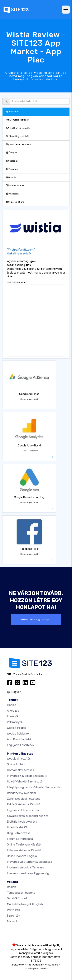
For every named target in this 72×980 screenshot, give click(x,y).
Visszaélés (52, 965)
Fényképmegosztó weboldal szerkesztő (33, 787)
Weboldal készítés (19, 759)
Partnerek (13, 910)
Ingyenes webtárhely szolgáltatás (29, 862)
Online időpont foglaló (22, 856)
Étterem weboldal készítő (24, 850)
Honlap (12, 705)
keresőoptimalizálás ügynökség (28, 873)
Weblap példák (16, 728)
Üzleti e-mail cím (18, 827)
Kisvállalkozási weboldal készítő (28, 816)
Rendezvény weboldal (21, 793)
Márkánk (12, 921)
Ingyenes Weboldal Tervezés (26, 867)
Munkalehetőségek (25, 904)
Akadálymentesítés (36, 968)
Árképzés (13, 711)
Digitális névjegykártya (22, 822)
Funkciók (13, 716)
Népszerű (12, 112)
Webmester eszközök (19, 145)
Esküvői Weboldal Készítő (24, 804)
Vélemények (15, 722)
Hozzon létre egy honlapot (36, 619)
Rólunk (11, 887)
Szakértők (13, 916)
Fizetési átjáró (15, 202)
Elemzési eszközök (18, 120)
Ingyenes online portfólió (24, 810)
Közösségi (13, 194)
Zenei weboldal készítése (24, 799)
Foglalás (12, 169)
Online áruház (15, 186)
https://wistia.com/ (21, 250)
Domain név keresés (20, 770)
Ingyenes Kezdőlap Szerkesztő (27, 776)
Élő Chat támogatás (18, 128)
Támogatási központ (21, 893)
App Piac (19, 739)
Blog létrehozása (19, 833)
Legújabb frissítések (21, 745)
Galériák (12, 161)
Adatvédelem (35, 965)
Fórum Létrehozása (20, 839)
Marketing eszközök (18, 136)
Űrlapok (12, 153)
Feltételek (18, 965)
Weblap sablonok (18, 734)
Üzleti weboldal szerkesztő (25, 782)
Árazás (11, 177)
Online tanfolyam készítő (24, 845)
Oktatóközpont (17, 898)
